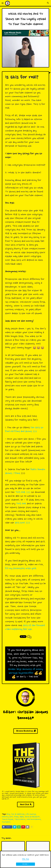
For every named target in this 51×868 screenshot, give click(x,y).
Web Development (34, 819)
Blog (8, 814)
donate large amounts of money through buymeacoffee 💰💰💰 (26, 673)
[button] (3, 3)
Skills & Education (32, 817)
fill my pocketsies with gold (21, 569)
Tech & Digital (8, 819)
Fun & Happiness (18, 814)
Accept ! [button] (25, 864)
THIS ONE (21, 504)
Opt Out (26, 859)
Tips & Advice (20, 819)
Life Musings (31, 814)
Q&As (22, 817)
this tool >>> (22, 523)
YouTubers (6, 822)
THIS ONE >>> (23, 492)
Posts (16, 817)
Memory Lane (7, 817)
